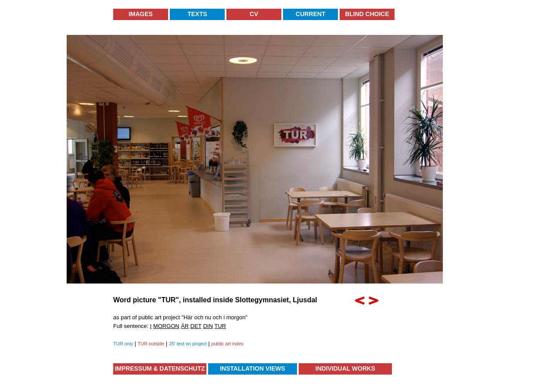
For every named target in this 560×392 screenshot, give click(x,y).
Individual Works (345, 368)
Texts (197, 14)
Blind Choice (367, 14)
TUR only (124, 344)
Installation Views (253, 368)
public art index (227, 344)
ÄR (185, 326)
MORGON (166, 326)
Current (310, 14)
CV (254, 14)
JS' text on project (188, 344)
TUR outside (151, 344)
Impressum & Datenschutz (160, 368)
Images (140, 14)
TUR (220, 326)
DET (196, 326)
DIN (208, 326)
